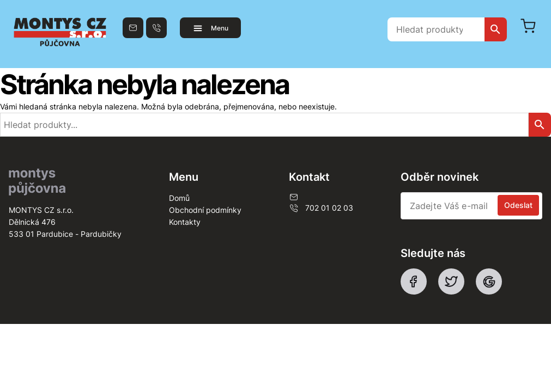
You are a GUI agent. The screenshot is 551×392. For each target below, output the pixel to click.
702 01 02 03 (321, 208)
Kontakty (185, 222)
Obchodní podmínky (205, 210)
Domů (179, 198)
